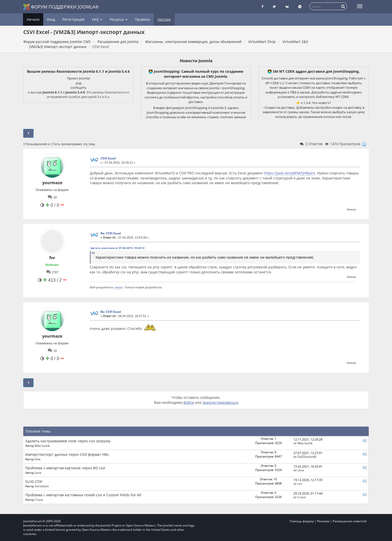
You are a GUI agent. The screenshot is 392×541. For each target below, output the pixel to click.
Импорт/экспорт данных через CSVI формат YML (67, 454)
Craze (39, 500)
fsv (52, 258)
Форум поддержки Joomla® (61, 7)
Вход (51, 19)
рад (78, 83)
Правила (142, 19)
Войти (189, 402)
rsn (300, 484)
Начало (33, 19)
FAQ (97, 19)
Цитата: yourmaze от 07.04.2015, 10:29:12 (117, 248)
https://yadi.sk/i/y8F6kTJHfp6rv (290, 173)
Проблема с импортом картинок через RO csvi (65, 468)
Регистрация (73, 19)
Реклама (323, 521)
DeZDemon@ (307, 457)
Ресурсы (119, 19)
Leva (38, 473)
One (38, 459)
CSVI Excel (108, 158)
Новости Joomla (196, 61)
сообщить (78, 87)
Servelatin (42, 486)
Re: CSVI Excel (111, 233)
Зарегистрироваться (220, 402)
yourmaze (52, 183)
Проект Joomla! (78, 78)
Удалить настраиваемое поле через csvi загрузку (68, 441)
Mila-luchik (42, 446)
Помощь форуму (302, 521)
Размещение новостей (350, 521)
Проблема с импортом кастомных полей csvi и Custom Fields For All (83, 495)
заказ (118, 287)
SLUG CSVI (34, 481)
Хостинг (164, 19)
